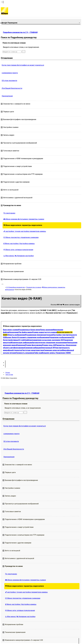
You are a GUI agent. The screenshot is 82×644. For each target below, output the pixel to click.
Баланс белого (12, 337)
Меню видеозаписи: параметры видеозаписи (23, 225)
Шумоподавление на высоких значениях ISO (45, 340)
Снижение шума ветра (53, 350)
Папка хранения (47, 330)
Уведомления (7, 96)
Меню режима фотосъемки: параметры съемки (24, 219)
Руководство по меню (34, 287)
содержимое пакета (10, 73)
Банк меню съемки (11, 330)
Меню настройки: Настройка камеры (19, 244)
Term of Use (9, 375)
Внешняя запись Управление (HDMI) (56, 353)
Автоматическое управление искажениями (49, 343)
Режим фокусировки (34, 345)
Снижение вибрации (33, 348)
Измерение (21, 345)
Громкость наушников (25, 353)
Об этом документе (9, 81)
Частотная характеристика (33, 350)
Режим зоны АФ (49, 345)
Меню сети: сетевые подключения (18, 250)
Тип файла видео (26, 332)
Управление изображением (60, 337)
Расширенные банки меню (29, 330)
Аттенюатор (17, 350)
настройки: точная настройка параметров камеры (25, 231)
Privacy (8, 373)
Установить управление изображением (33, 337)
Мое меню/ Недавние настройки (19, 256)
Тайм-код (38, 353)
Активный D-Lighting (19, 340)
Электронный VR (48, 348)
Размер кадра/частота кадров (45, 332)
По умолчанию (9, 213)
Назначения (14, 332)
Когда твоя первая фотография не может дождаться (23, 65)
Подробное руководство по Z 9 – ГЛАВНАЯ (20, 32)
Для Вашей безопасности (12, 88)
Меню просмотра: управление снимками (21, 237)
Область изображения (16, 335)
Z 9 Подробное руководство (16, 287)
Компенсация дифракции (22, 343)
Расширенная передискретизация (39, 335)
